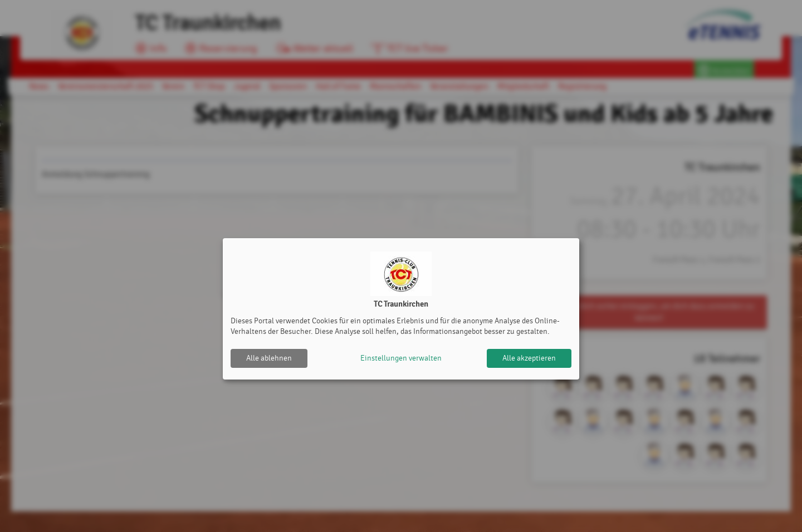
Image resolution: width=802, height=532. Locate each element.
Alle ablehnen (269, 358)
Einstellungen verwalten (401, 358)
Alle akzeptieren (529, 358)
